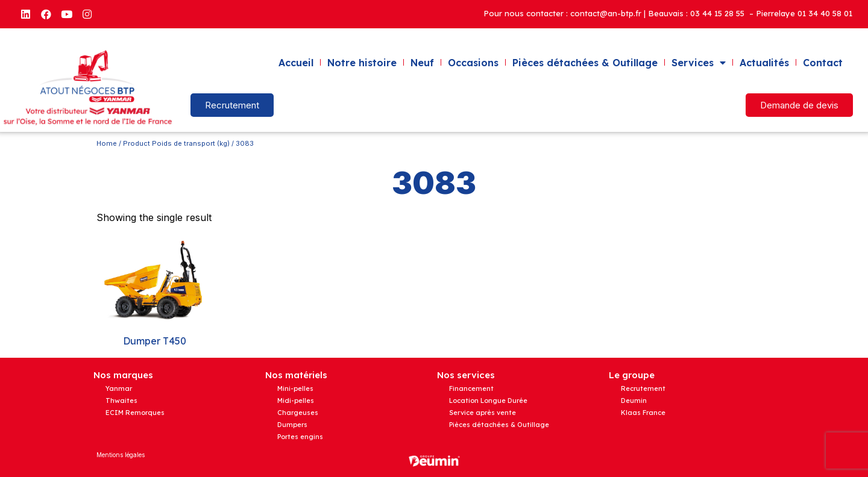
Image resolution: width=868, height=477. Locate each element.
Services (699, 63)
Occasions (473, 63)
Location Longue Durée (488, 401)
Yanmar (119, 388)
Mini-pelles (295, 388)
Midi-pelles (296, 401)
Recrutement (643, 388)
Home (107, 143)
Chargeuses (298, 413)
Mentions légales (121, 455)
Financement (471, 388)
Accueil (296, 63)
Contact (823, 63)
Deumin (634, 401)
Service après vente (483, 413)
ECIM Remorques (135, 413)
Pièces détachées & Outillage (585, 63)
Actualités (764, 63)
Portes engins (300, 437)
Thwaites (121, 401)
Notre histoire (362, 63)
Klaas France (643, 413)
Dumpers (292, 425)
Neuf (422, 63)
